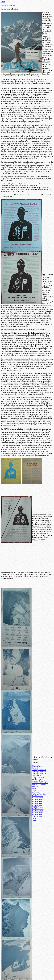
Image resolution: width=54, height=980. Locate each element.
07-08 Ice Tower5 (38, 809)
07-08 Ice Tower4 (38, 807)
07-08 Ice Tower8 (38, 814)
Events (34, 790)
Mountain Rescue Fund (40, 781)
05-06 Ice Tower (37, 800)
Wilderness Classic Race (40, 783)
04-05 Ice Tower (37, 798)
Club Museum (37, 775)
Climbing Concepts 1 (39, 770)
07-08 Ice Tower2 (38, 803)
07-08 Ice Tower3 (38, 805)
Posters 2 (35, 787)
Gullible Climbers (38, 777)
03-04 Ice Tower (37, 796)
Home (3, 2)
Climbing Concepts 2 (39, 772)
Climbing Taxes (37, 766)
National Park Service (39, 785)
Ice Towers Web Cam (39, 794)
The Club (35, 768)
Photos (34, 788)
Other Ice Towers (38, 816)
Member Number (38, 779)
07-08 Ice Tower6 (38, 811)
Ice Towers (35, 792)
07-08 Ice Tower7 (38, 813)
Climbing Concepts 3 (39, 773)
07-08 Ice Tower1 (38, 801)
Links (34, 818)
